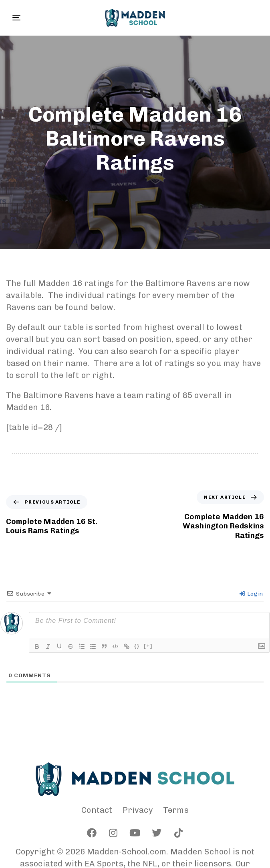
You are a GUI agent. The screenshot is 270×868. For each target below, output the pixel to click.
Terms (176, 810)
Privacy (138, 810)
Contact (97, 810)
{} (137, 646)
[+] (148, 646)
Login (251, 594)
